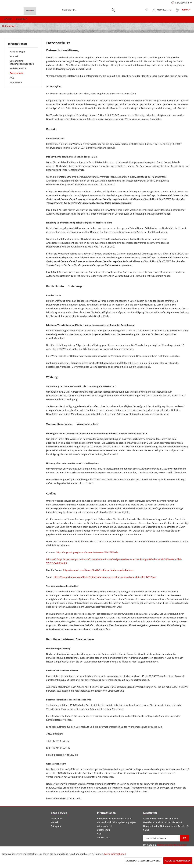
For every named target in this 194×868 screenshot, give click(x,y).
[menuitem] (89, 10)
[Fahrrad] (22, 19)
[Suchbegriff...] (89, 10)
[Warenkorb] (183, 10)
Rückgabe (56, 826)
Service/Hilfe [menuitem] (180, 3)
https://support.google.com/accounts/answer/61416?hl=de (87, 552)
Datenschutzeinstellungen (143, 861)
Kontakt (14, 56)
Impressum (16, 82)
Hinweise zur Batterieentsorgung (115, 818)
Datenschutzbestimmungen (172, 845)
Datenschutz (17, 73)
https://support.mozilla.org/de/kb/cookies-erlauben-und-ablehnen (99, 570)
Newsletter (57, 818)
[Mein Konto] (162, 10)
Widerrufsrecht (18, 68)
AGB (12, 78)
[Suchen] (113, 10)
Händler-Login (17, 52)
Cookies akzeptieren (178, 861)
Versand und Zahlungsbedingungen (22, 62)
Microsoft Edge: (55, 559)
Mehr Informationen (115, 854)
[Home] (8, 19)
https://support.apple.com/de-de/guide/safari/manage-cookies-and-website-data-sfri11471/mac (105, 577)
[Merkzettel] (147, 10)
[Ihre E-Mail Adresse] (162, 838)
